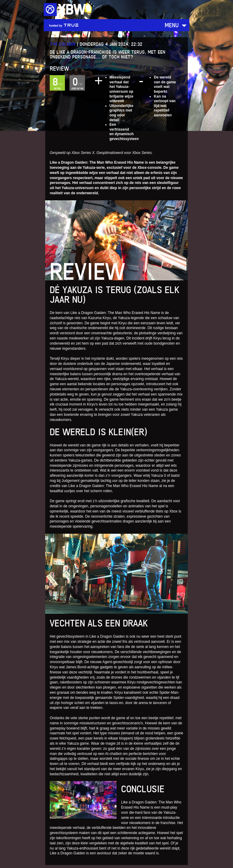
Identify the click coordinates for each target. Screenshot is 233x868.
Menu (172, 25)
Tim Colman (62, 44)
